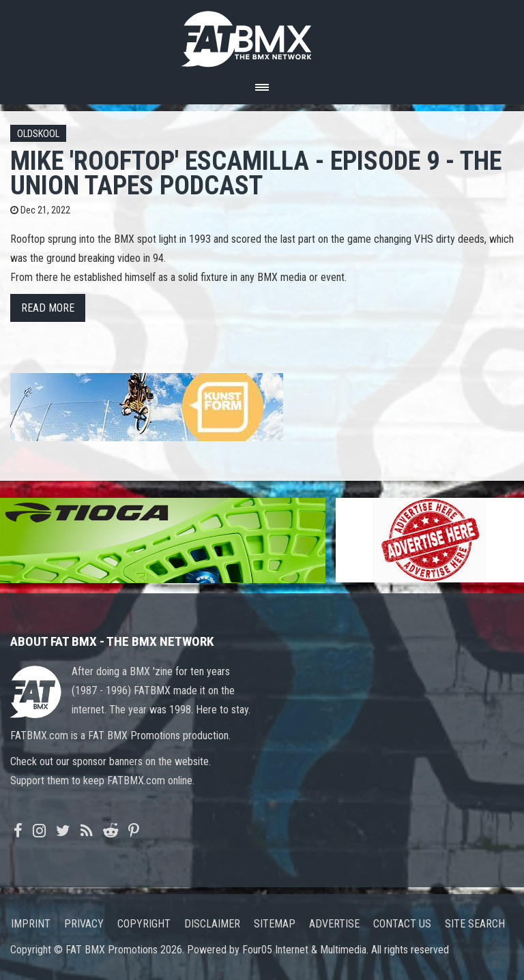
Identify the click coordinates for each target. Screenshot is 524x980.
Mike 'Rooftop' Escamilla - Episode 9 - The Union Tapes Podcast (256, 173)
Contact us (402, 924)
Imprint (31, 924)
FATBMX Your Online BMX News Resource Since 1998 (262, 35)
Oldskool (38, 134)
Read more (48, 308)
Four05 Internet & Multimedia (304, 950)
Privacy (84, 924)
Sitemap (275, 924)
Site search (475, 924)
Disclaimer (212, 924)
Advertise (334, 924)
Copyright (144, 924)
